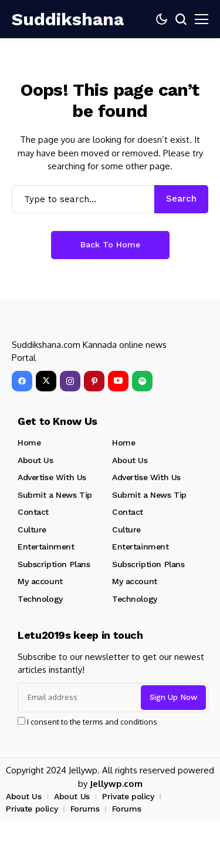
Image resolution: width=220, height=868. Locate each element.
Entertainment (46, 547)
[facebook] (22, 381)
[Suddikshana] (47, 19)
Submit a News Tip (55, 495)
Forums (85, 809)
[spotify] (142, 381)
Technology (40, 599)
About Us (35, 460)
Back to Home (110, 244)
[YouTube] (118, 381)
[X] (46, 381)
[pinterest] (94, 381)
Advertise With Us (52, 477)
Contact (33, 512)
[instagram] (70, 381)
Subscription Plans (54, 564)
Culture (32, 529)
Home (29, 443)
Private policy (128, 796)
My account (40, 581)
